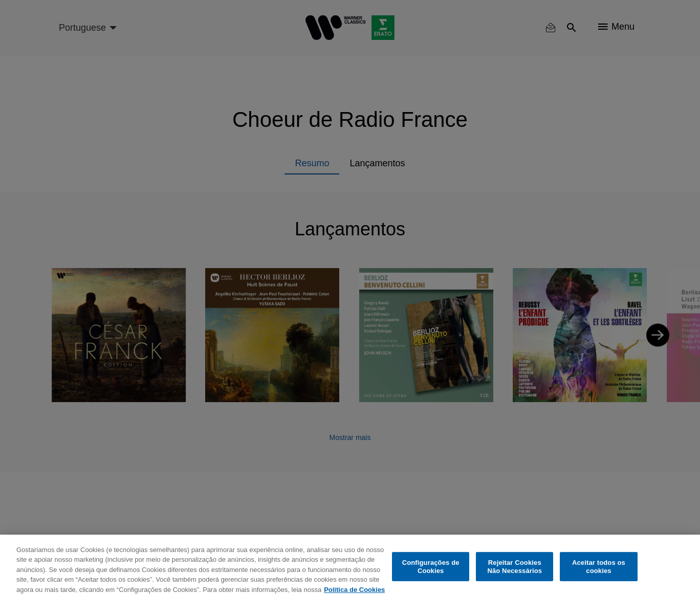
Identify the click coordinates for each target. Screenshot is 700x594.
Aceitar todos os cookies (599, 572)
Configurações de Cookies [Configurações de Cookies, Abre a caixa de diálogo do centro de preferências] (431, 572)
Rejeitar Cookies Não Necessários (515, 572)
